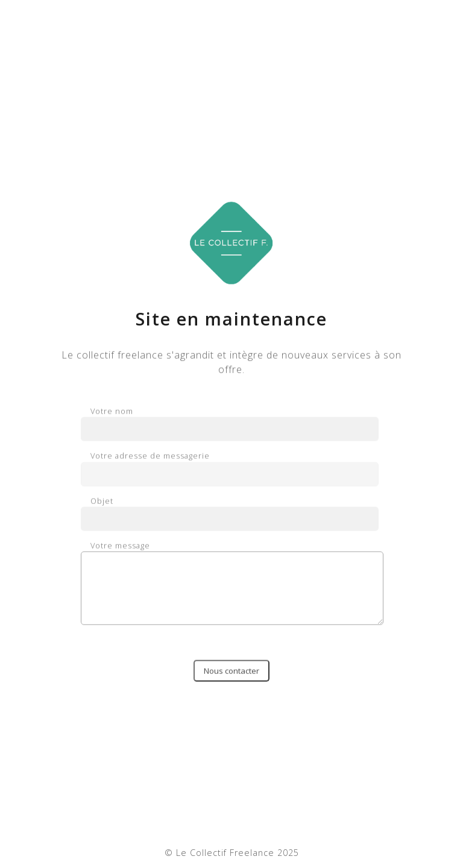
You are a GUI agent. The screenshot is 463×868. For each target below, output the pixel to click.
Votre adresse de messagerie (230, 469)
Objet (230, 514)
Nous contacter (231, 674)
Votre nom (230, 424)
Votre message (231, 587)
